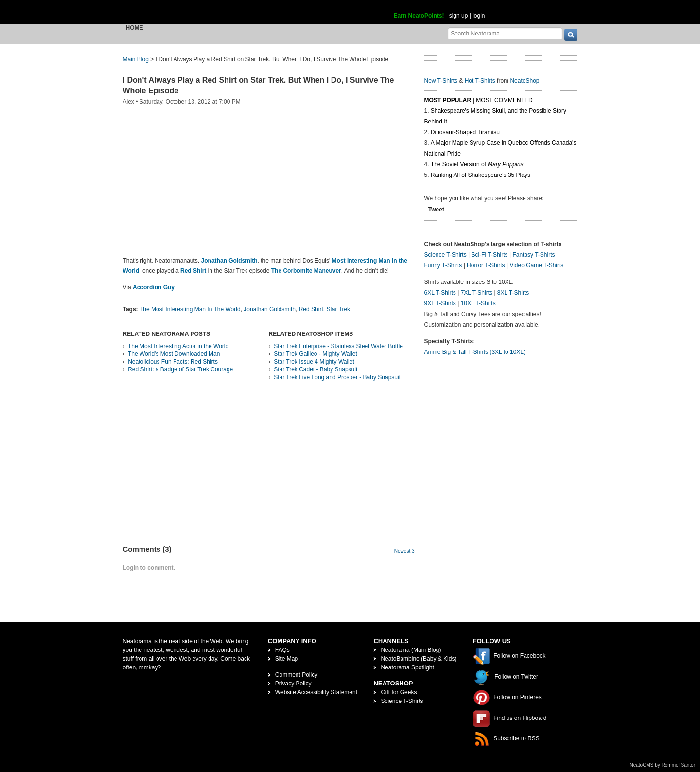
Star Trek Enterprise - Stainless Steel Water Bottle (338, 346)
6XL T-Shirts (440, 293)
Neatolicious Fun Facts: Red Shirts (173, 362)
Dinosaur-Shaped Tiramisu (465, 132)
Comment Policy (296, 675)
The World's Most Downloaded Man (174, 354)
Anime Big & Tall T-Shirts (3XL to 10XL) (475, 352)
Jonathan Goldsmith (229, 261)
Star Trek (338, 309)
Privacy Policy (293, 684)
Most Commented (504, 100)
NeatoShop (525, 81)
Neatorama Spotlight (407, 667)
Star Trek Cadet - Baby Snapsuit (315, 369)
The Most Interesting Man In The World (190, 309)
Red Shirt (193, 271)
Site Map (287, 659)
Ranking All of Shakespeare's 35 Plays (481, 175)
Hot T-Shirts (480, 81)
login (479, 16)
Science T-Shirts (446, 255)
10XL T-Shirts (478, 303)
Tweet (436, 210)
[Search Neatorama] (505, 33)
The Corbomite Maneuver (306, 271)
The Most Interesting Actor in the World (178, 346)
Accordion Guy (154, 287)
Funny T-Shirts (443, 265)
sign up (459, 16)
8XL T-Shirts (513, 293)
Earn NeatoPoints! (419, 16)
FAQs (282, 650)
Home (135, 28)
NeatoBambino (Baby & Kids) (419, 659)
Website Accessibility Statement (316, 692)
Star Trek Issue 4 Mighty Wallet (314, 362)
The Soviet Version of (477, 164)
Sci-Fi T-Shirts (489, 255)
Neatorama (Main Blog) (411, 650)
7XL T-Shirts (477, 293)
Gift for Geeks (399, 692)
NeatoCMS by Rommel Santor (663, 765)
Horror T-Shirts (486, 265)
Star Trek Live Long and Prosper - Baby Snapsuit (337, 377)
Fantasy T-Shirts (534, 255)
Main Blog (136, 59)
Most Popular (448, 100)
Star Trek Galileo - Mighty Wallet (315, 354)
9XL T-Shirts (440, 303)
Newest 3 (404, 551)
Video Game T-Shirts (536, 265)
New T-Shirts (441, 81)
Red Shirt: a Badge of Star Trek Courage (180, 369)
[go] (571, 35)
